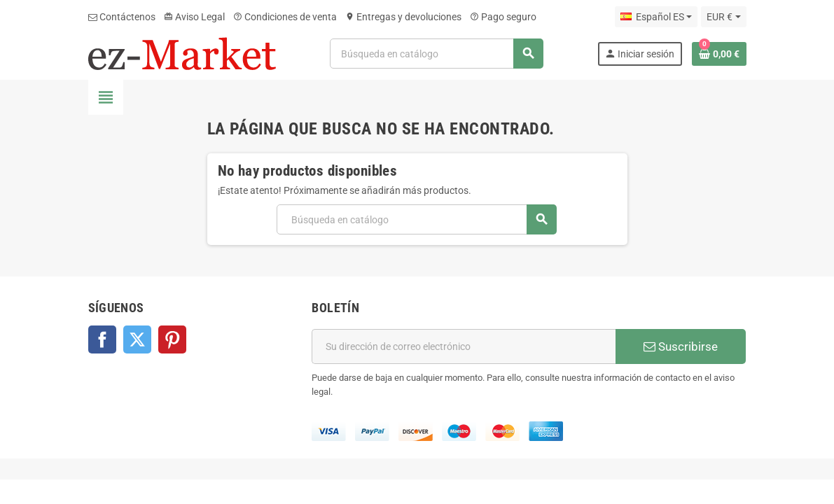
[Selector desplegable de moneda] (723, 17)
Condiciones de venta (285, 17)
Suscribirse (681, 346)
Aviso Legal (194, 17)
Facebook (102, 339)
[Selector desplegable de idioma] (656, 17)
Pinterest (172, 339)
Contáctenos (122, 17)
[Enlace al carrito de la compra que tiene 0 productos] (719, 54)
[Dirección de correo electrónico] (464, 346)
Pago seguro (503, 17)
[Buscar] (436, 54)
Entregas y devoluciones (403, 17)
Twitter (137, 339)
